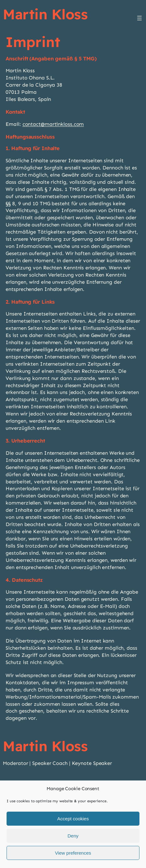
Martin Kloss (45, 14)
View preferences (73, 854)
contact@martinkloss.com (53, 124)
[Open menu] (139, 18)
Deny (73, 837)
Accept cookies (73, 820)
